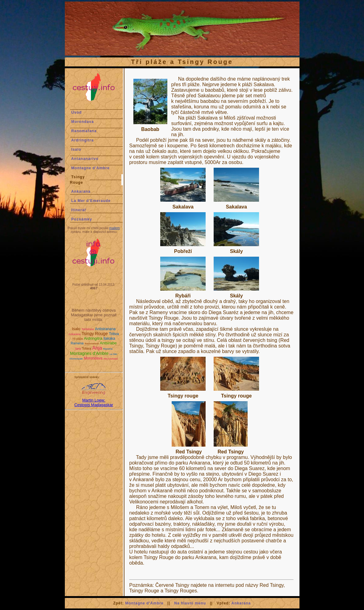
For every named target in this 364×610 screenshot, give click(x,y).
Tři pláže (78, 339)
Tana (78, 349)
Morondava (83, 122)
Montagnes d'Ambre (89, 353)
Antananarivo (85, 159)
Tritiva (114, 334)
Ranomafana (84, 131)
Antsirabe (108, 343)
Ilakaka (109, 339)
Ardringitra (82, 140)
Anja (97, 348)
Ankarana (81, 191)
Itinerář (79, 210)
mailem (115, 228)
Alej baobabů (111, 359)
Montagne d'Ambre (90, 168)
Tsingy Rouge (95, 334)
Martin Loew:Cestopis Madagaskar (94, 402)
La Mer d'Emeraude (91, 201)
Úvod (77, 112)
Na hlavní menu (190, 603)
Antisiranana (105, 329)
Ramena (77, 343)
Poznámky (82, 219)
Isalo (76, 149)
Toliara (87, 349)
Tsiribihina (88, 329)
